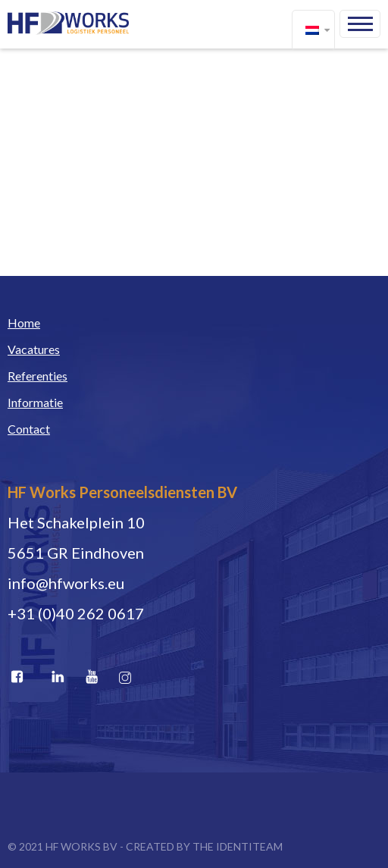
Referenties (38, 376)
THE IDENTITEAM (238, 846)
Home (24, 323)
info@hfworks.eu (66, 583)
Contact (29, 429)
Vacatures (34, 349)
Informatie (35, 402)
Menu (360, 24)
